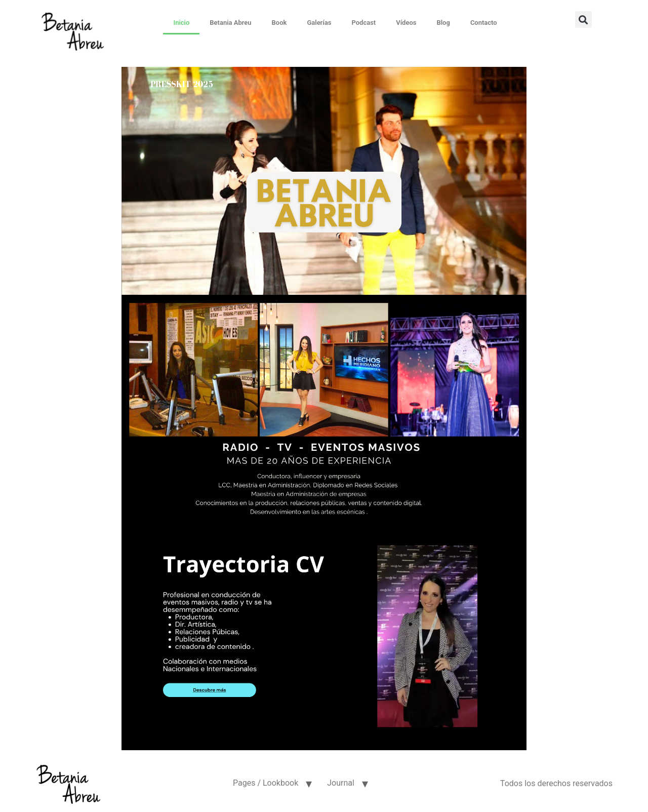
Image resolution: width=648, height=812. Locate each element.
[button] (583, 20)
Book (279, 23)
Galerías (319, 23)
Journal (341, 783)
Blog (443, 23)
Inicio (181, 23)
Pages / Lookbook (266, 783)
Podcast (363, 23)
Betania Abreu (230, 23)
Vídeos (406, 23)
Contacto (484, 23)
